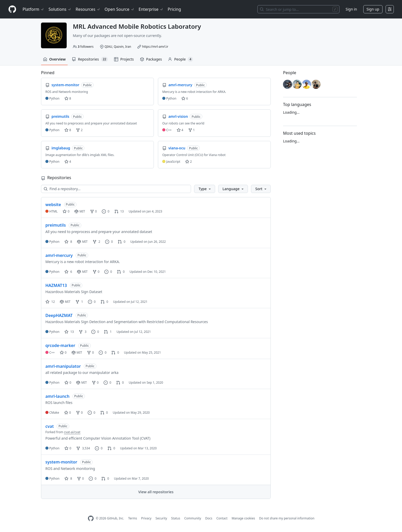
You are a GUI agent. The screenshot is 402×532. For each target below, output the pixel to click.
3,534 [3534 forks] (83, 448)
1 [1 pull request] (108, 332)
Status (176, 518)
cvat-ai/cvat (72, 432)
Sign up (373, 9)
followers (86, 47)
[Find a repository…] (116, 189)
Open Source (120, 9)
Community (193, 518)
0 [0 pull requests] (122, 242)
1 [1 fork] (79, 302)
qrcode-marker (60, 345)
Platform (33, 9)
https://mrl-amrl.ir (155, 47)
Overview (54, 59)
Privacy (146, 518)
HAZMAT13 (56, 285)
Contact (222, 518)
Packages (151, 59)
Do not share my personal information (287, 518)
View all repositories (156, 492)
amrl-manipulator (63, 366)
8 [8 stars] (68, 242)
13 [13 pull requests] (119, 211)
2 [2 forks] (96, 242)
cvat (50, 426)
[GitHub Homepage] (91, 519)
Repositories (90, 59)
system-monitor (61, 462)
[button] (204, 189)
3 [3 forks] (83, 332)
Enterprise (151, 9)
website (53, 205)
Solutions (60, 9)
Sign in (351, 9)
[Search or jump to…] (298, 9)
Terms (133, 518)
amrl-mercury (59, 255)
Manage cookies (243, 518)
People (180, 59)
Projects (124, 59)
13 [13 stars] (69, 332)
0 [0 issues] (106, 211)
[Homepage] (12, 9)
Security (161, 518)
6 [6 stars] (68, 272)
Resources (88, 9)
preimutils (56, 225)
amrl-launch (57, 396)
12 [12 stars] (50, 302)
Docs (209, 518)
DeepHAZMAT (59, 315)
